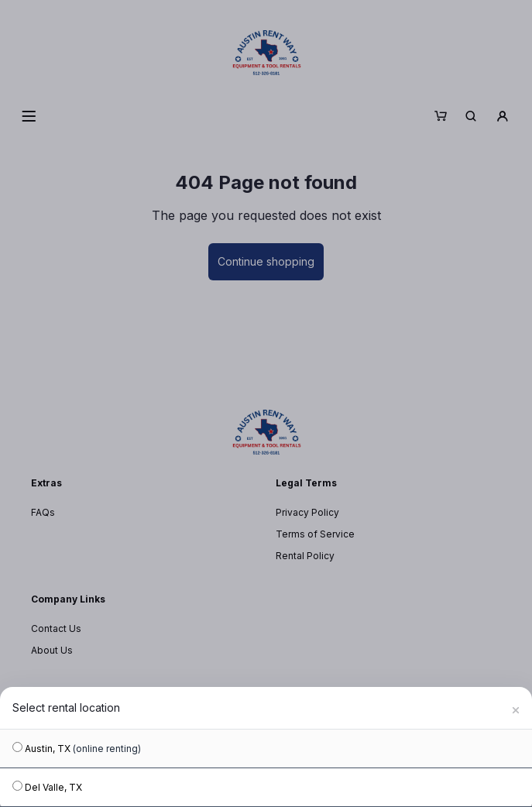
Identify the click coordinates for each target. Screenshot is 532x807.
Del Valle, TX (47, 787)
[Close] (516, 708)
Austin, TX (77, 748)
